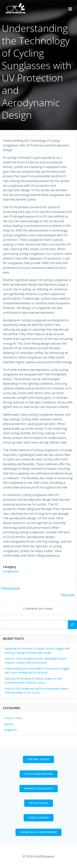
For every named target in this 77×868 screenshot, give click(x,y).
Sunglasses (11, 571)
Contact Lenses (13, 718)
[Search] (72, 625)
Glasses (8, 724)
